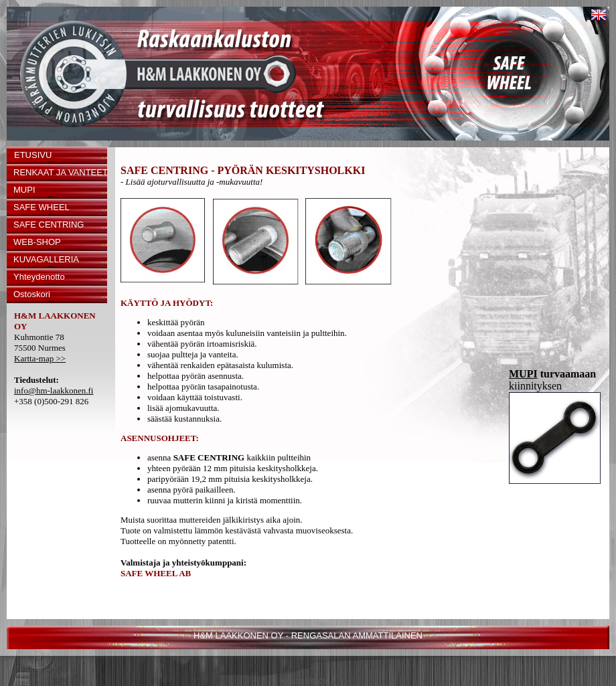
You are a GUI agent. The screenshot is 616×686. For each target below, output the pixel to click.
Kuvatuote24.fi (308, 681)
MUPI (24, 190)
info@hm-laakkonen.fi (54, 391)
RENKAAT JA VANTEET (60, 172)
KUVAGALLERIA (46, 259)
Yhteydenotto (39, 277)
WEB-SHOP (37, 242)
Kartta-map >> (40, 358)
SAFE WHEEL (42, 207)
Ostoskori (32, 294)
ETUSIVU (33, 155)
